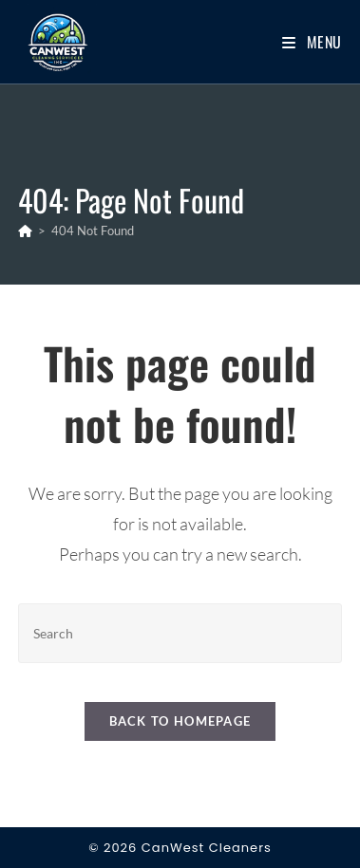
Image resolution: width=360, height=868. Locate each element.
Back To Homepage (180, 721)
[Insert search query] (180, 633)
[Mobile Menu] (312, 42)
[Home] (25, 231)
